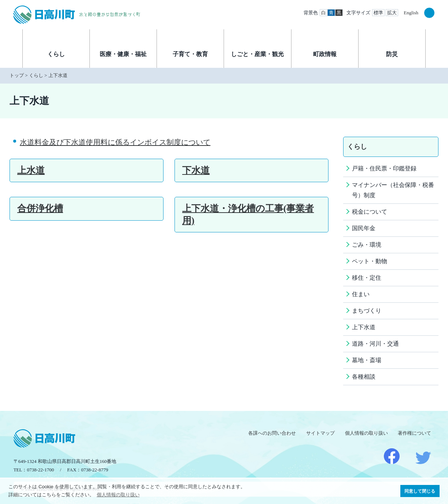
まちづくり (367, 311)
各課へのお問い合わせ (272, 433)
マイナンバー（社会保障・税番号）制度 (393, 190)
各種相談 (364, 377)
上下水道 (58, 75)
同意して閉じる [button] (420, 491)
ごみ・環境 (367, 245)
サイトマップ (320, 433)
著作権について (414, 433)
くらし (36, 75)
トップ (17, 75)
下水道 (196, 170)
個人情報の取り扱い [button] (118, 495)
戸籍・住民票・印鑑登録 (384, 168)
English (411, 13)
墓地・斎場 (367, 360)
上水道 (31, 170)
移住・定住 (367, 278)
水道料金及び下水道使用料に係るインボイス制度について (115, 142)
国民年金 (364, 228)
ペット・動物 (370, 261)
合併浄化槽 (40, 208)
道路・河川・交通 (375, 344)
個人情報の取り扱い (366, 433)
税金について (370, 212)
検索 (429, 13)
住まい (361, 294)
